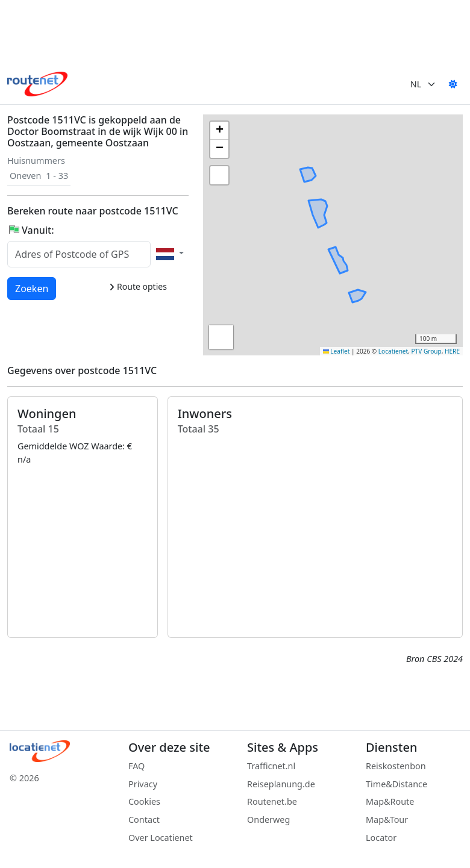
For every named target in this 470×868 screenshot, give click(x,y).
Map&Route (390, 801)
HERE (452, 351)
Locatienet (393, 351)
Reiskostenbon (396, 766)
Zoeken (32, 288)
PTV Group (427, 351)
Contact (144, 820)
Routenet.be (272, 801)
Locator (381, 838)
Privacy (143, 784)
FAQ (136, 766)
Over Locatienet (161, 838)
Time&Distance (396, 784)
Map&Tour (387, 820)
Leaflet (337, 351)
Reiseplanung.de (281, 784)
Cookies (144, 801)
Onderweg (268, 820)
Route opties (138, 286)
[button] (318, 220)
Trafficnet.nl (271, 766)
